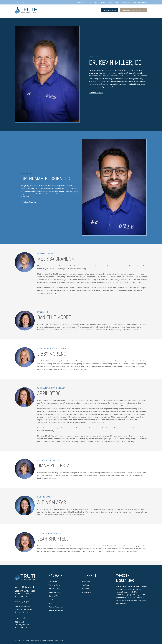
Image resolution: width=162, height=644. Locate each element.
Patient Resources (56, 611)
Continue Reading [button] (96, 92)
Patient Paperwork (56, 607)
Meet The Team (55, 592)
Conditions (53, 582)
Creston (21, 618)
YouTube (86, 585)
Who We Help (54, 589)
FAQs (51, 600)
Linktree (86, 589)
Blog (50, 603)
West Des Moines (26, 587)
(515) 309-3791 (21, 597)
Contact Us (53, 596)
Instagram (86, 592)
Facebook (86, 582)
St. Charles (23, 602)
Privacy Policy (59, 641)
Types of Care (54, 585)
